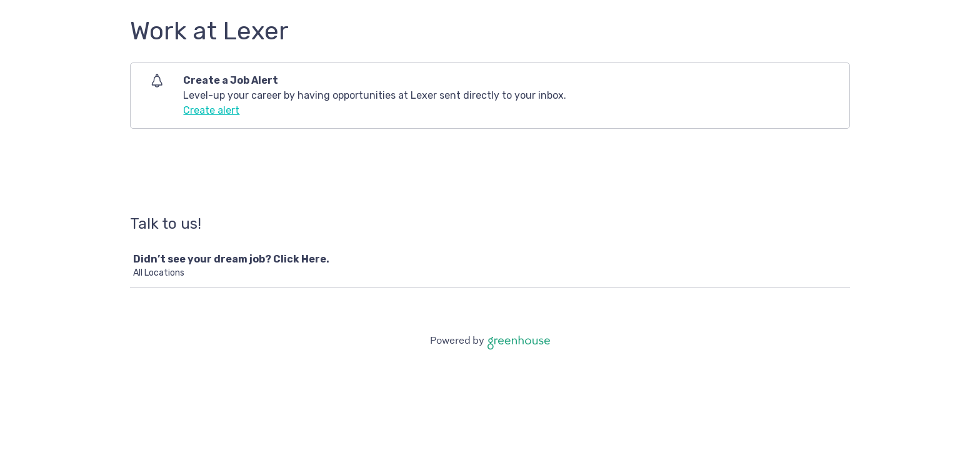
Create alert (211, 110)
